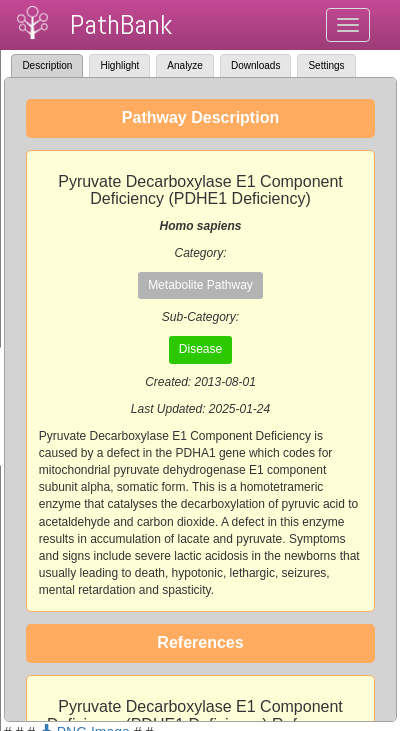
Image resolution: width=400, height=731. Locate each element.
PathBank (121, 24)
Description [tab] (47, 65)
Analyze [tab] (185, 65)
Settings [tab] (326, 65)
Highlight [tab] (119, 65)
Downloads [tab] (255, 65)
